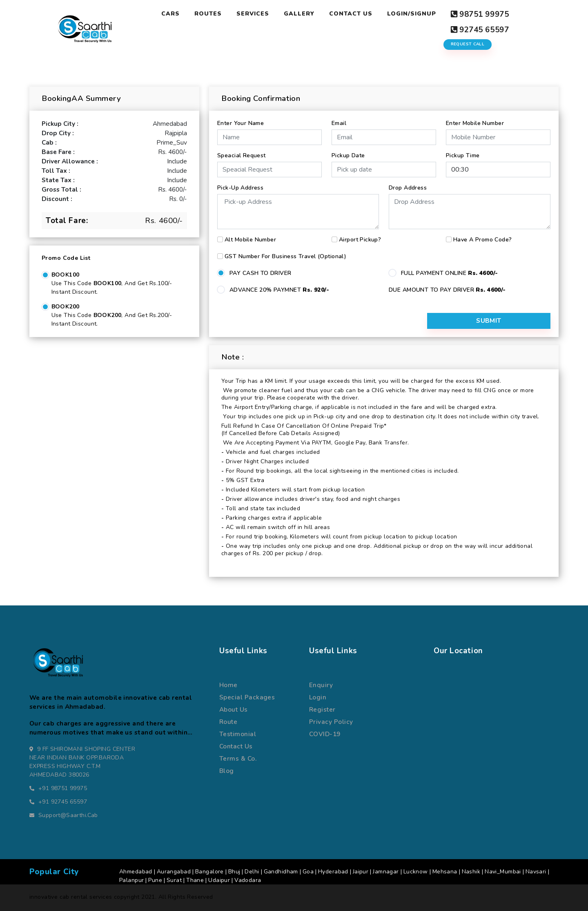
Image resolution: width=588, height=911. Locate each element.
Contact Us (350, 14)
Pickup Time (463, 153)
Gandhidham (281, 871)
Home (228, 684)
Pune (155, 879)
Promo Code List (66, 255)
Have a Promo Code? (483, 237)
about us (234, 708)
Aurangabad (174, 871)
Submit (509, 320)
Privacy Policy (331, 721)
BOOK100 (66, 272)
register (322, 708)
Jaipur (361, 871)
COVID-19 (325, 733)
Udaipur (219, 879)
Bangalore (209, 871)
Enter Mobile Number (475, 120)
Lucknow (416, 871)
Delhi (252, 871)
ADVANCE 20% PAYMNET (279, 287)
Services (253, 14)
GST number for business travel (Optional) (285, 253)
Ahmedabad (136, 871)
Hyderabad (333, 871)
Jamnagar (386, 871)
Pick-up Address (240, 185)
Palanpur (131, 879)
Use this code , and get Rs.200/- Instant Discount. (112, 317)
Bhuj (234, 871)
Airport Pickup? (360, 237)
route (228, 721)
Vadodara (248, 879)
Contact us (236, 745)
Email (339, 120)
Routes (208, 14)
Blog (227, 770)
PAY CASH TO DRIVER (261, 270)
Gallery (299, 14)
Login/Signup (411, 14)
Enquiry (321, 684)
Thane (195, 879)
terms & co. (238, 758)
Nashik (471, 871)
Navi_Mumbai (503, 871)
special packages (247, 696)
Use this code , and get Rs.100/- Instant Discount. (112, 285)
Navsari (536, 871)
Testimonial (238, 733)
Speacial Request (242, 153)
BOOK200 (66, 304)
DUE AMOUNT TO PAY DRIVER (447, 287)
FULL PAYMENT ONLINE (450, 270)
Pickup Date (348, 153)
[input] (384, 167)
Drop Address (408, 185)
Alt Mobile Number (250, 237)
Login (318, 696)
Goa (308, 871)
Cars (170, 14)
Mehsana (445, 871)
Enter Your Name (241, 120)
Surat (174, 879)
